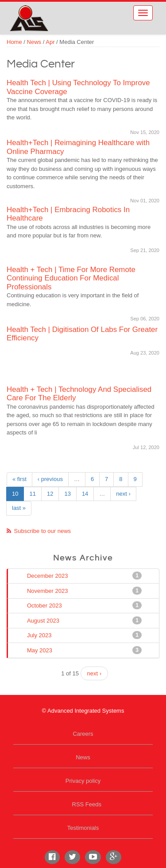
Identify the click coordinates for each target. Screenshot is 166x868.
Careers (83, 734)
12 (50, 494)
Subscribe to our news (43, 531)
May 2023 (41, 650)
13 (67, 494)
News (34, 42)
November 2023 (48, 591)
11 (32, 494)
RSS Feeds (87, 804)
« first (19, 479)
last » (19, 508)
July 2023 (40, 635)
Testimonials (83, 828)
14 (85, 494)
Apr (50, 42)
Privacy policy (83, 781)
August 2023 (44, 620)
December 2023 (48, 576)
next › (123, 494)
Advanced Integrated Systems (58, 13)
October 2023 (45, 605)
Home (14, 42)
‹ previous (50, 479)
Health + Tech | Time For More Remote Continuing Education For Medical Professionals (71, 278)
